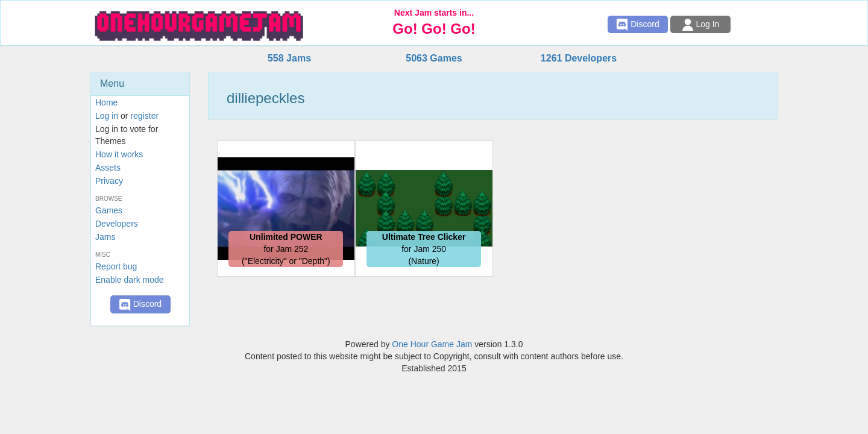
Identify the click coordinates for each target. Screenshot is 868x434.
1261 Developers (579, 58)
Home (106, 102)
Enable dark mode (130, 280)
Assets (108, 168)
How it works (119, 154)
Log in (107, 116)
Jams (105, 237)
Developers (117, 224)
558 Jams (289, 58)
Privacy (109, 181)
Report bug (116, 266)
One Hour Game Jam (432, 344)
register (144, 116)
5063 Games (434, 58)
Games (109, 210)
